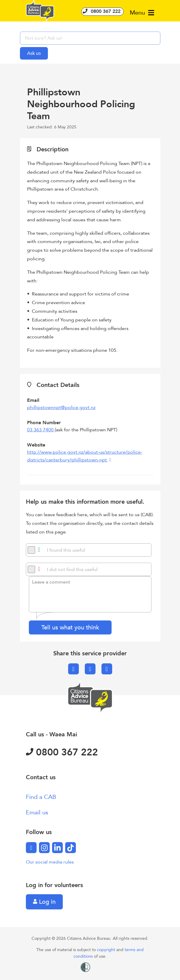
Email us (37, 812)
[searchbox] (90, 38)
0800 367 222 (102, 11)
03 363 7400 (41, 430)
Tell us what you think (70, 627)
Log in (44, 902)
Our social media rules (50, 862)
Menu (142, 13)
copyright (107, 950)
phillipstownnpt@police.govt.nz (61, 407)
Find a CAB (41, 797)
